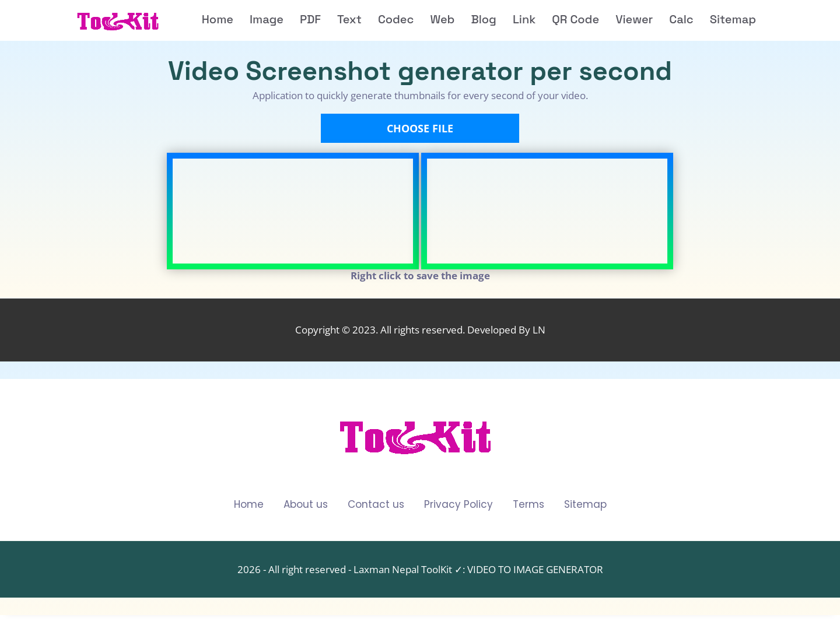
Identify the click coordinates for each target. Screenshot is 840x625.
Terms (528, 505)
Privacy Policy (459, 505)
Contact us (376, 505)
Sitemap (585, 505)
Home (249, 505)
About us (306, 505)
